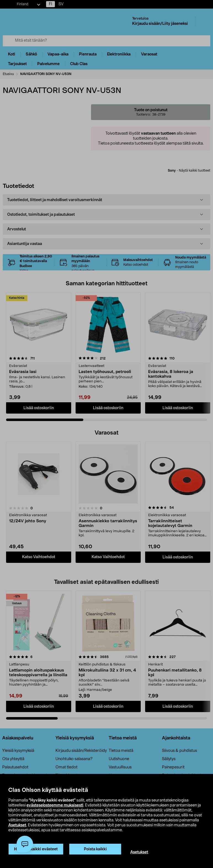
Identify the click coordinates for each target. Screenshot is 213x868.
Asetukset (17, 825)
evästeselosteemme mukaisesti (55, 805)
